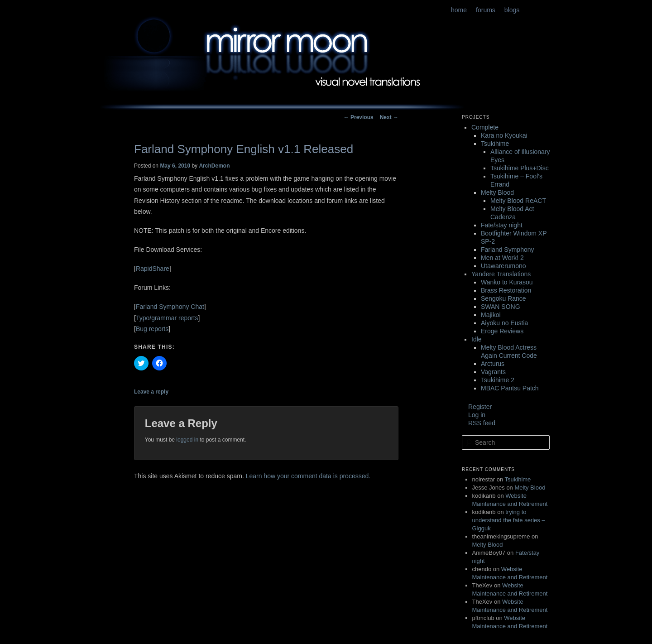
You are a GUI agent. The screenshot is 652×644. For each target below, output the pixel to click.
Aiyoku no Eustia (504, 323)
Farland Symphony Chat (170, 307)
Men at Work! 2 (502, 258)
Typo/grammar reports (167, 318)
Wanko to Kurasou (507, 282)
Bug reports (152, 329)
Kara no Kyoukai (504, 135)
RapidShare (153, 269)
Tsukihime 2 (498, 380)
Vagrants (493, 372)
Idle (477, 339)
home (459, 10)
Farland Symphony (508, 250)
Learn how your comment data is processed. (308, 476)
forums (486, 10)
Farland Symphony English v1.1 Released (244, 149)
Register (480, 407)
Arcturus (493, 364)
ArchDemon (214, 166)
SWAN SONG (501, 307)
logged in (187, 440)
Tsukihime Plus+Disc (520, 168)
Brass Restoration (506, 290)
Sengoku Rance (503, 298)
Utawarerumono (503, 266)
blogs (512, 10)
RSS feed (482, 423)
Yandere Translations (501, 274)
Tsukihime (495, 144)
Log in (477, 415)
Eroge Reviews (502, 331)
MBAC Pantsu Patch (510, 388)
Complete (485, 127)
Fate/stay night (502, 225)
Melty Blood (497, 192)
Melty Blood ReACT (518, 201)
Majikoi (491, 315)
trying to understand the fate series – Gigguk (509, 520)
